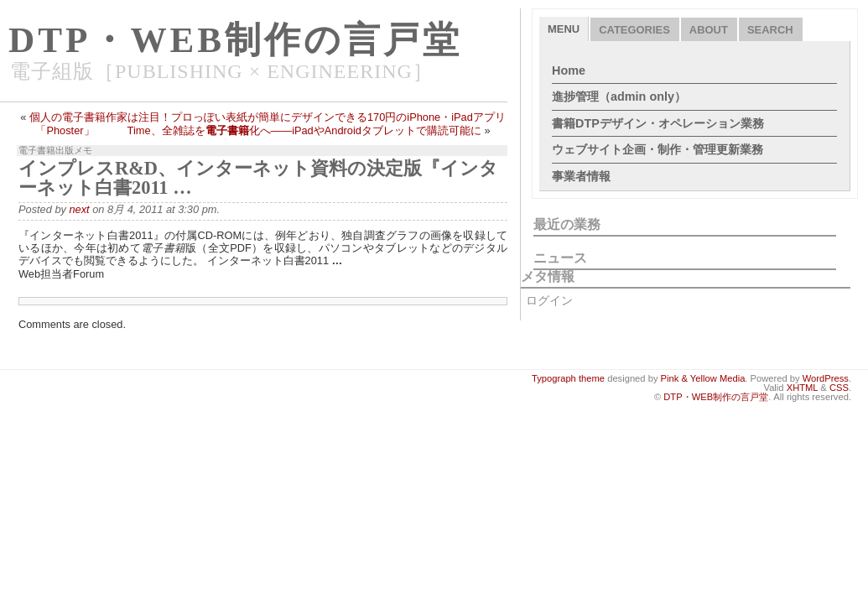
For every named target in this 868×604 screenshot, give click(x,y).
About (709, 30)
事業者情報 (581, 176)
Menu (564, 29)
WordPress (826, 378)
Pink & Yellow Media (703, 378)
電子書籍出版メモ (55, 150)
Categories (634, 30)
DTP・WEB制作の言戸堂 (235, 40)
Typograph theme (568, 378)
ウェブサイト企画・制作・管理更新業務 (657, 149)
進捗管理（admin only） (619, 96)
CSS (839, 388)
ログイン (549, 300)
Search (770, 30)
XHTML (803, 388)
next (79, 209)
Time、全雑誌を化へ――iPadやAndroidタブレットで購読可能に (304, 130)
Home (569, 70)
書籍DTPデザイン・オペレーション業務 (658, 123)
